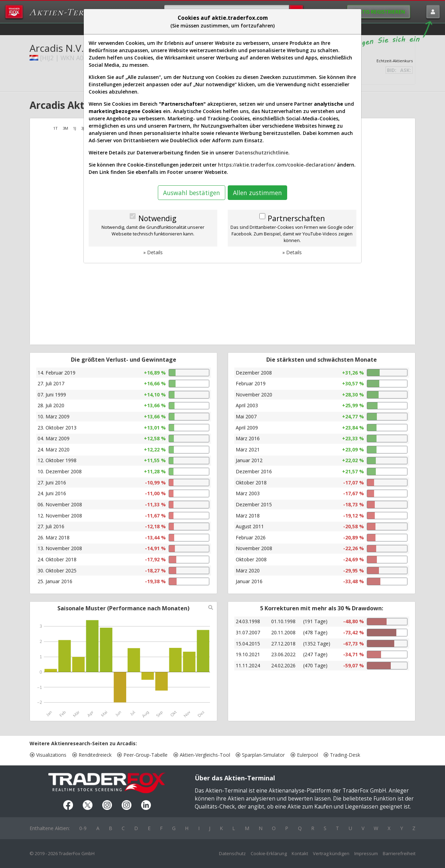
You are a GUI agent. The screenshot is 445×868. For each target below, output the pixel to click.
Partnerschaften (296, 218)
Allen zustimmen (257, 193)
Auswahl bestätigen (192, 193)
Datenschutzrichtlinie (262, 152)
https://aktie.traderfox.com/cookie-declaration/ (277, 165)
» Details (153, 252)
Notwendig (157, 218)
